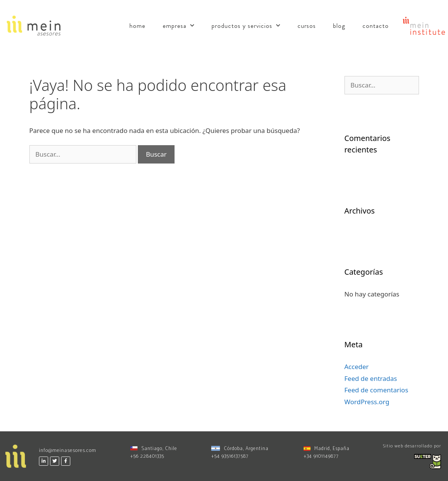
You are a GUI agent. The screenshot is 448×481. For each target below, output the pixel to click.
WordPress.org (367, 402)
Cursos (307, 26)
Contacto (376, 26)
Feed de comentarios (376, 390)
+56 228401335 (147, 456)
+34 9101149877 (321, 456)
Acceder (357, 367)
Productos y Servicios (246, 26)
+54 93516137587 (230, 456)
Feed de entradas (371, 378)
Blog (339, 26)
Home (137, 26)
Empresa (179, 26)
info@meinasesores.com (68, 451)
